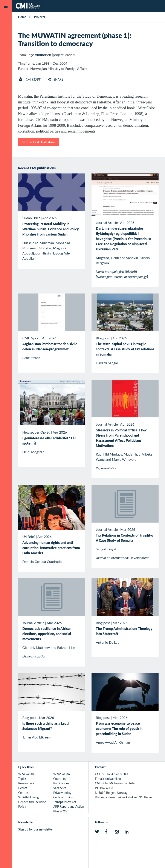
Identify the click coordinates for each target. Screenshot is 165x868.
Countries (60, 779)
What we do (62, 774)
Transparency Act (65, 802)
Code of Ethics (63, 797)
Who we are (26, 774)
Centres (23, 793)
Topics (22, 779)
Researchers (26, 783)
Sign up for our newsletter (36, 829)
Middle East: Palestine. (39, 142)
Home (22, 17)
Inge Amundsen (39, 55)
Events (23, 788)
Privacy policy (62, 793)
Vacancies (60, 788)
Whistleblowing (28, 797)
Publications (61, 783)
